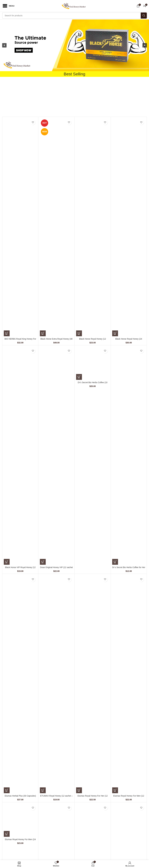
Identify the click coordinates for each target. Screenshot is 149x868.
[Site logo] (75, 6)
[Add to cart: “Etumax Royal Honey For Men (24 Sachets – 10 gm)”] (7, 834)
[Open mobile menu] (8, 6)
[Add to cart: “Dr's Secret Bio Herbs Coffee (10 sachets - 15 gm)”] (79, 377)
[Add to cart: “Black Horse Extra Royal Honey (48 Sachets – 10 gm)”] (43, 333)
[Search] (74, 16)
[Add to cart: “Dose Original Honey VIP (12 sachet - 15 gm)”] (43, 562)
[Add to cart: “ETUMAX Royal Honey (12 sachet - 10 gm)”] (43, 790)
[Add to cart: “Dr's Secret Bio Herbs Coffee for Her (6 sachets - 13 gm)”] (115, 562)
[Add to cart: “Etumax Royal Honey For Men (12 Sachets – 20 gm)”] (115, 790)
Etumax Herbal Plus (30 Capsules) (20, 796)
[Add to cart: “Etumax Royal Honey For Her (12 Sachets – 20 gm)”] (79, 790)
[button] (74, 45)
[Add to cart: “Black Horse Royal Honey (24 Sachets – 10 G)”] (115, 333)
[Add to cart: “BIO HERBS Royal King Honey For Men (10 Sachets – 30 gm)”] (7, 333)
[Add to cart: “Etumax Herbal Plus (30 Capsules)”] (7, 790)
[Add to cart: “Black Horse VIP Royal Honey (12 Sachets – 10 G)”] (7, 562)
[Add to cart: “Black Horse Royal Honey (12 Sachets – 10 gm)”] (79, 333)
